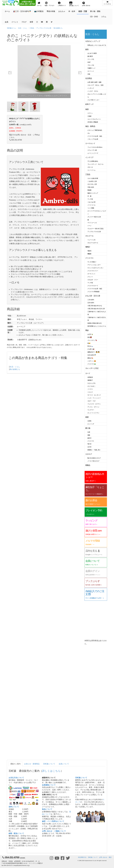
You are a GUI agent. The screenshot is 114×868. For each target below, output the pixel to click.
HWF (89, 62)
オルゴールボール (93, 243)
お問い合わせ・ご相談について (54, 831)
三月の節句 (91, 300)
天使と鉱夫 (91, 187)
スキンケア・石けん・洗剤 (95, 85)
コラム (104, 17)
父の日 (89, 447)
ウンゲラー (91, 410)
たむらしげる (91, 383)
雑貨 (87, 417)
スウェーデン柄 (92, 150)
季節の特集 (51, 11)
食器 (87, 109)
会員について (64, 764)
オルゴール (89, 236)
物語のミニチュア (93, 193)
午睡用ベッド (91, 68)
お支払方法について (16, 778)
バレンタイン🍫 (92, 340)
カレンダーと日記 (92, 368)
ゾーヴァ (90, 389)
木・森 (89, 196)
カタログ (89, 454)
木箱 (89, 74)
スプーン (90, 113)
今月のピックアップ (93, 41)
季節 (87, 330)
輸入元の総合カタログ (94, 458)
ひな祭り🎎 (91, 349)
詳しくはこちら (51, 771)
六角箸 (89, 116)
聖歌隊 (89, 190)
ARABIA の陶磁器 (93, 122)
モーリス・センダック (94, 395)
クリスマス (89, 258)
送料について (14, 807)
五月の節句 (91, 303)
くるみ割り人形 (92, 181)
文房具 (89, 421)
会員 (6, 22)
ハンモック (91, 88)
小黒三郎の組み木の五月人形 (96, 309)
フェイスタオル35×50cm (95, 147)
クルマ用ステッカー (93, 100)
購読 (110, 857)
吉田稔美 (90, 377)
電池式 (89, 251)
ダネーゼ (90, 167)
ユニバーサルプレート (94, 119)
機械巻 (89, 254)
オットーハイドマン (93, 413)
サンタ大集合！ (92, 262)
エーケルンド (90, 143)
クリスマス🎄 (92, 364)
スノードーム (91, 170)
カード (88, 373)
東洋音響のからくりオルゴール (97, 326)
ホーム (7, 11)
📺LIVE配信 (39, 11)
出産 (89, 432)
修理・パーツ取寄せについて (53, 821)
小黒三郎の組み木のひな (95, 306)
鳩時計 (88, 247)
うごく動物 (91, 208)
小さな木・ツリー (93, 280)
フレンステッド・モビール (95, 164)
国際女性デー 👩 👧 (94, 352)
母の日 (89, 444)
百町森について (49, 764)
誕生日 (89, 438)
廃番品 (88, 465)
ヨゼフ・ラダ (91, 401)
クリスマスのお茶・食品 (95, 136)
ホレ (89, 133)
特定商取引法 (82, 857)
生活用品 (89, 78)
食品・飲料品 (90, 126)
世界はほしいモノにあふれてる (97, 45)
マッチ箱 (90, 199)
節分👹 (90, 337)
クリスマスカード (93, 286)
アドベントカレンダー (94, 265)
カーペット (91, 71)
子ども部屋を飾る (93, 161)
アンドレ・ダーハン (93, 407)
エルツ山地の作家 (93, 178)
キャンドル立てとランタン (95, 268)
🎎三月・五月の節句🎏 (22, 11)
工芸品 (32, 28)
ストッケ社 (91, 59)
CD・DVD (94, 17)
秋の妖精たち (58, 28)
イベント (15, 22)
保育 (31, 22)
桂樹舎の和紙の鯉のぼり (95, 323)
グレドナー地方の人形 (94, 217)
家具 (87, 49)
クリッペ (90, 277)
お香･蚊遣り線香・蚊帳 (94, 82)
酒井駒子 (90, 380)
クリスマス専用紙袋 (93, 292)
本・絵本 (72, 11)
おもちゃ (62, 11)
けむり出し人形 (92, 184)
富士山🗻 (90, 346)
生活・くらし (23, 28)
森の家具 (90, 56)
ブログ (24, 22)
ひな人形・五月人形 (93, 296)
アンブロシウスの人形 (44, 28)
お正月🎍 (90, 334)
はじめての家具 (92, 53)
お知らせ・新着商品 (32, 764)
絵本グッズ (89, 104)
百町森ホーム (11, 28)
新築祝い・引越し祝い (94, 450)
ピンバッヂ (91, 424)
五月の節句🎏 (92, 355)
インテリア (89, 157)
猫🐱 (89, 343)
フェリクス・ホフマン (94, 404)
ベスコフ (90, 392)
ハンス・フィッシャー (94, 398)
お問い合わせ (103, 857)
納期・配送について (16, 833)
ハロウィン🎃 (92, 361)
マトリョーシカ (92, 223)
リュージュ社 (91, 240)
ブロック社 (91, 65)
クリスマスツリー (93, 271)
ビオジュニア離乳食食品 (95, 130)
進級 (89, 435)
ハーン (89, 226)
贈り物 (88, 428)
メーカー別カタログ (93, 461)
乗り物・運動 (95, 11)
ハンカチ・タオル (93, 91)
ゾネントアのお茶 (93, 139)
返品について (47, 809)
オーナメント (91, 274)
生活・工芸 (83, 11)
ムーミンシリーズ (93, 153)
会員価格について (49, 785)
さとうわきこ (91, 386)
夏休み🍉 (90, 358)
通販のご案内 (15, 764)
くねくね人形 (91, 202)
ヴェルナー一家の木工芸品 (95, 229)
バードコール (91, 205)
